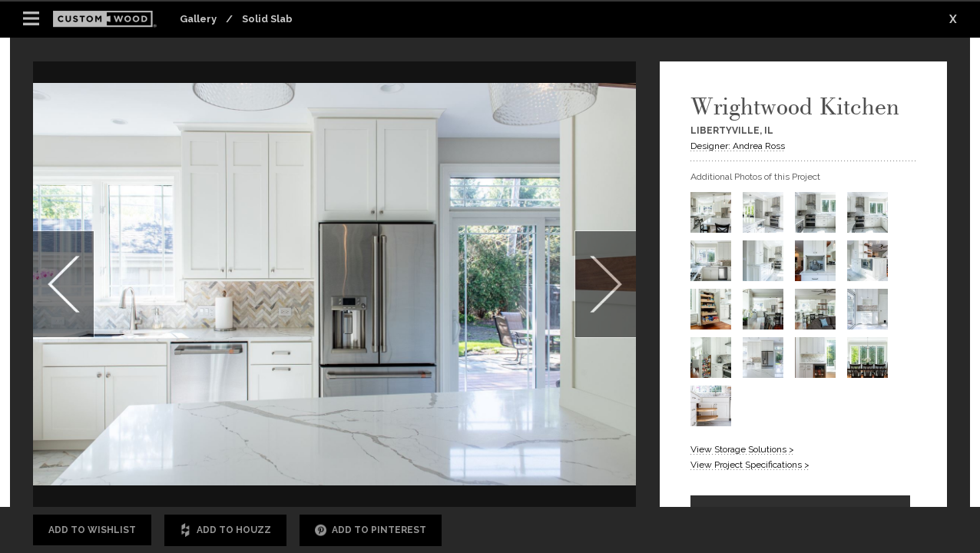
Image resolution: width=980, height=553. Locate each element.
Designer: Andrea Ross (738, 146)
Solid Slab (267, 19)
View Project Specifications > (750, 465)
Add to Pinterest (371, 530)
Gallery (198, 19)
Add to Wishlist (92, 530)
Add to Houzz (225, 530)
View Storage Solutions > (742, 449)
